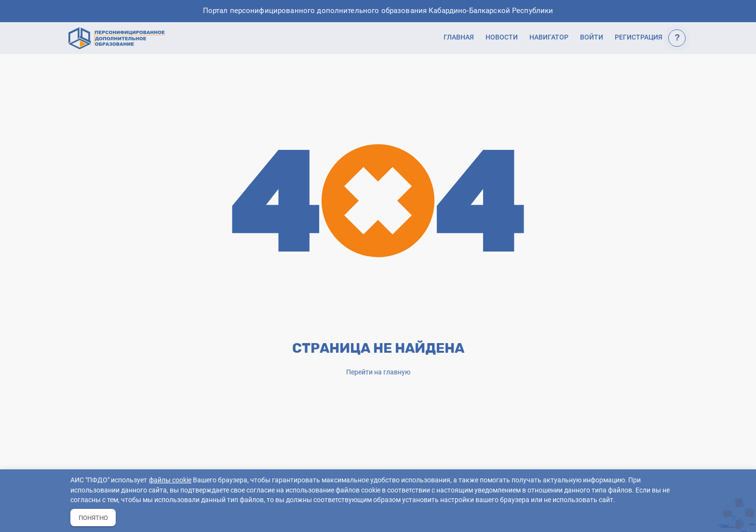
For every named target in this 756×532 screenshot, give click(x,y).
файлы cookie (170, 480)
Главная (459, 37)
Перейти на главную (378, 372)
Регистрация (639, 37)
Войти (592, 37)
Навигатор (549, 37)
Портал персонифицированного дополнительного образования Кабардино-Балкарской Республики (378, 11)
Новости (502, 37)
